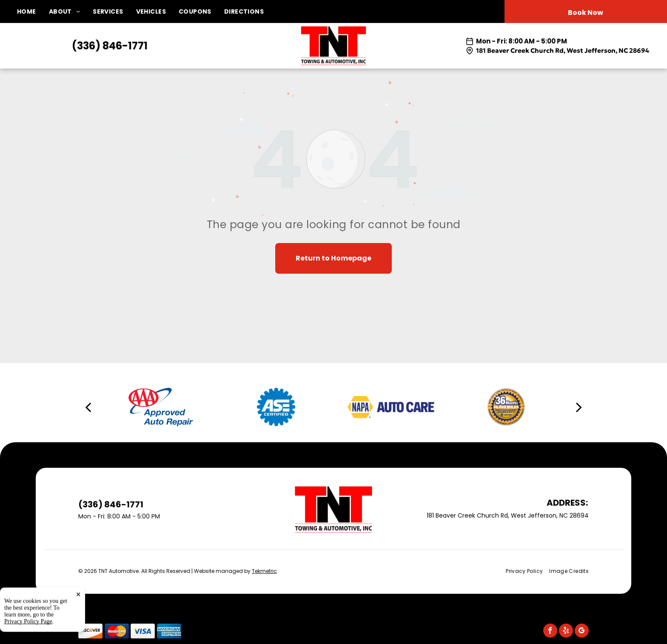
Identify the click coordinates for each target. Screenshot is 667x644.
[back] (88, 407)
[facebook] (550, 632)
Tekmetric (264, 571)
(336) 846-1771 (110, 46)
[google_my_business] (582, 632)
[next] (579, 407)
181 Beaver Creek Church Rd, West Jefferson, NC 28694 (563, 50)
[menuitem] (33, 12)
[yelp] (566, 632)
